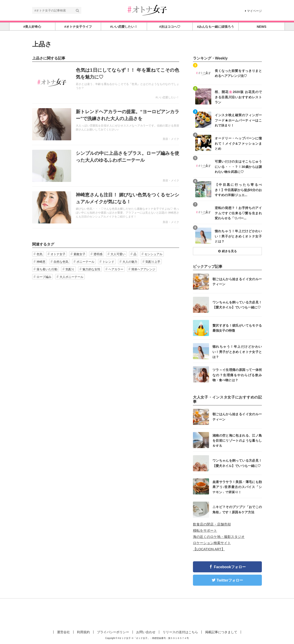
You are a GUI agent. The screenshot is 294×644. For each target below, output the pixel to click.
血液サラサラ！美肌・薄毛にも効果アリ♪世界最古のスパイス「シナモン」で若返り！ (237, 487)
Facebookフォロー (230, 567)
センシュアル (153, 254)
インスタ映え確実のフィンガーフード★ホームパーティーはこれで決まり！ (238, 120)
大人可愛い (118, 254)
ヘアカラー (116, 269)
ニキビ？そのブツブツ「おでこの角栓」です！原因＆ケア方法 (237, 509)
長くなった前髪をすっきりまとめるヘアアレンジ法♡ (238, 73)
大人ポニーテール (71, 277)
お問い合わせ (146, 632)
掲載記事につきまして (221, 632)
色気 (40, 254)
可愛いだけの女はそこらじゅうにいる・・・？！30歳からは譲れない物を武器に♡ (238, 166)
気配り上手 (153, 262)
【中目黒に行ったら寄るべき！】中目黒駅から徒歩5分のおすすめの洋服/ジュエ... (238, 190)
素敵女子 (79, 254)
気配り (70, 269)
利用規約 (83, 632)
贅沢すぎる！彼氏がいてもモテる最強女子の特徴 (237, 328)
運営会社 (63, 632)
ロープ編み (44, 277)
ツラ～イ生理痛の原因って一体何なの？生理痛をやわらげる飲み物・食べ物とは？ (237, 375)
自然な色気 (61, 262)
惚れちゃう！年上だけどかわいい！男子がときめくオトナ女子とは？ (238, 236)
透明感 (98, 254)
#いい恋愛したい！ (167, 97)
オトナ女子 (58, 254)
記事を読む (106, 83)
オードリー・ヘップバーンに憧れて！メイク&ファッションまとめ (238, 143)
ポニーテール (85, 262)
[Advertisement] (147, 613)
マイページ (253, 11)
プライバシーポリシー (113, 632)
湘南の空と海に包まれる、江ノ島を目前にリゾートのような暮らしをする (237, 440)
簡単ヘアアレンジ (143, 269)
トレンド (108, 262)
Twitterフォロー (230, 580)
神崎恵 (41, 262)
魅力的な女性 (91, 269)
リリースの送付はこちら (180, 632)
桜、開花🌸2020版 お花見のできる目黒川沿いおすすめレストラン (238, 97)
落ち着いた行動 (47, 269)
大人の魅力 (130, 262)
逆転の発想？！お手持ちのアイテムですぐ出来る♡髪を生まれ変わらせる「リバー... (238, 213)
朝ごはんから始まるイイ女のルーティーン (237, 282)
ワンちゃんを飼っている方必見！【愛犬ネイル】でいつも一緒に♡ (237, 305)
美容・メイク (171, 139)
